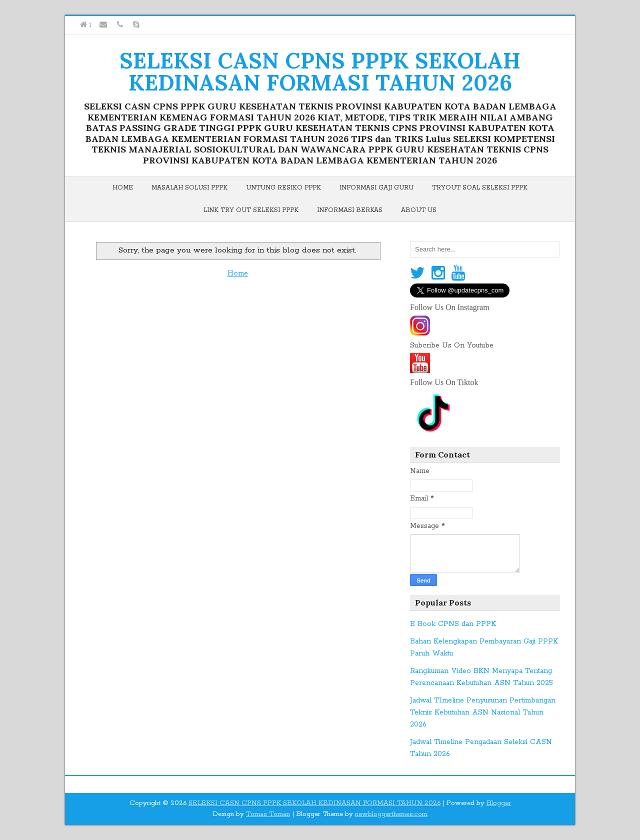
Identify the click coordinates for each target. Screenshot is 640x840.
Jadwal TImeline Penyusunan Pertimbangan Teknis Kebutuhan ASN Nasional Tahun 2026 (483, 712)
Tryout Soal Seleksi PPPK (480, 188)
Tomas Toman (268, 814)
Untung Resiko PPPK (283, 188)
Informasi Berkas (350, 210)
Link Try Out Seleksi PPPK (251, 210)
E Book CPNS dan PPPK (453, 624)
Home (123, 188)
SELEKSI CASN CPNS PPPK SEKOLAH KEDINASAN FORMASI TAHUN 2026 (320, 71)
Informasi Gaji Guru (376, 188)
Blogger (499, 803)
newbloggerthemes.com (391, 814)
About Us (419, 210)
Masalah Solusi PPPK (189, 188)
